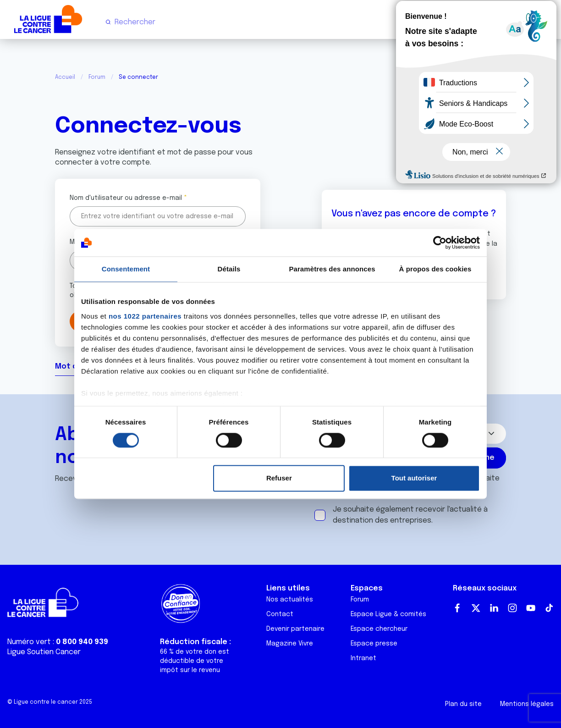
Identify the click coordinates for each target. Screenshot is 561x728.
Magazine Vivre (290, 644)
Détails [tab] (229, 269)
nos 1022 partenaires (145, 316)
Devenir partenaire (295, 629)
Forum (97, 77)
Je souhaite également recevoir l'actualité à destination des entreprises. (410, 515)
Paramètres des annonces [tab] (332, 269)
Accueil (65, 77)
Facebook (457, 608)
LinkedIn (494, 608)
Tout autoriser (414, 478)
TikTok (549, 608)
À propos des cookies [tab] (435, 269)
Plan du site (463, 704)
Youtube (531, 608)
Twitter (476, 608)
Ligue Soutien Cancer (44, 652)
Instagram (512, 608)
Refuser (279, 478)
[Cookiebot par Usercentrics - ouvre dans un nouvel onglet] (440, 243)
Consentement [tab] (126, 269)
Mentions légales (527, 704)
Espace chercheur (379, 629)
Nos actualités (290, 600)
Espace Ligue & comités (388, 614)
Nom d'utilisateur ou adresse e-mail (126, 198)
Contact (280, 614)
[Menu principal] (546, 22)
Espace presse (374, 644)
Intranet (363, 658)
